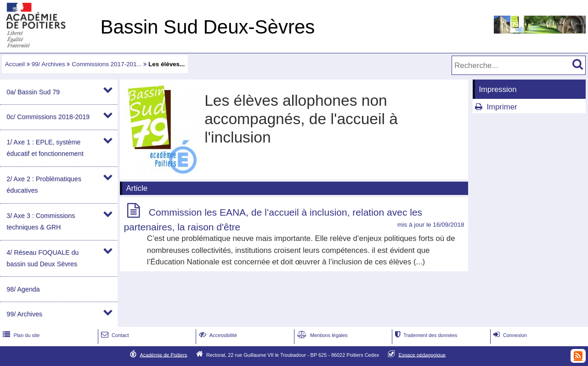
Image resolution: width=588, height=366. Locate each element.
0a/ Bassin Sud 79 (33, 92)
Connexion (509, 335)
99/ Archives (48, 64)
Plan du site (20, 335)
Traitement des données (425, 335)
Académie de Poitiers (163, 355)
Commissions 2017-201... (107, 64)
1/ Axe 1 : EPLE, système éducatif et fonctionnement (45, 148)
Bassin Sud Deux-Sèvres (207, 27)
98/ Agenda (23, 289)
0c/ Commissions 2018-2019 (48, 117)
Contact (114, 335)
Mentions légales (322, 335)
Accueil (15, 64)
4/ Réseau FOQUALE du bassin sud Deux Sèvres (42, 258)
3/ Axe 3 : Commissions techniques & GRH (41, 221)
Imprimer (502, 107)
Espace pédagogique (422, 355)
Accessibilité (217, 335)
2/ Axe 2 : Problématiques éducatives (44, 185)
